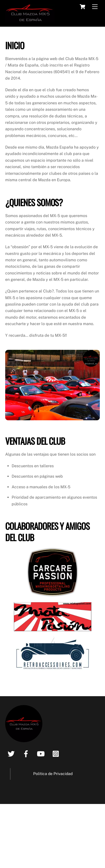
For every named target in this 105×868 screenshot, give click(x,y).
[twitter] (12, 753)
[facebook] (27, 753)
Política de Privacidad (53, 774)
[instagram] (57, 753)
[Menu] (95, 7)
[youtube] (42, 753)
